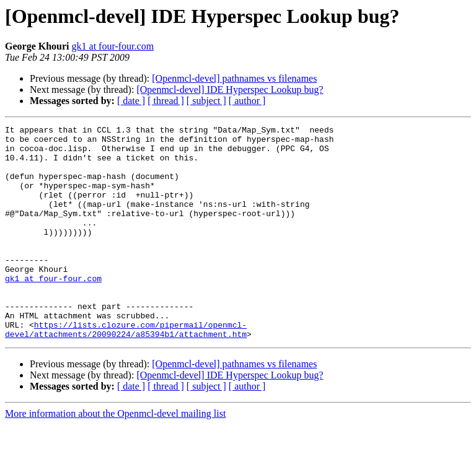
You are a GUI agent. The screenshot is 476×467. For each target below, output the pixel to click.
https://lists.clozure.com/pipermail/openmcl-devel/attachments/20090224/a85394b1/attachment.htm (126, 371)
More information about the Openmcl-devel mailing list (115, 456)
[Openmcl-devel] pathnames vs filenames (234, 78)
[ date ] (131, 101)
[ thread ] (166, 101)
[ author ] (247, 101)
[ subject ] (206, 101)
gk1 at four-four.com (113, 46)
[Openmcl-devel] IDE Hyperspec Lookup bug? (230, 89)
